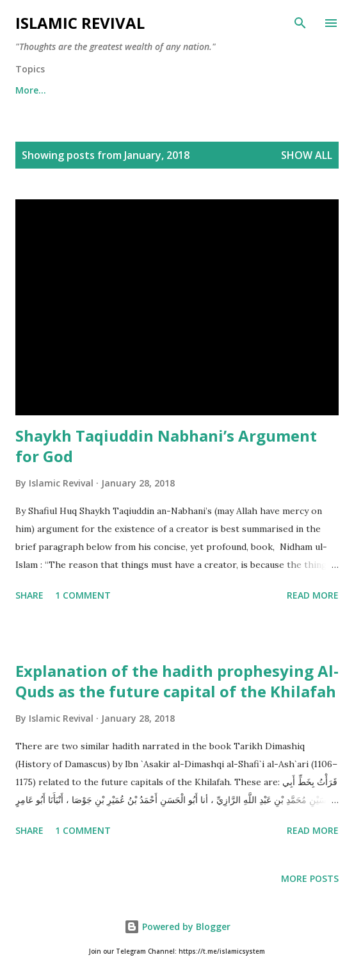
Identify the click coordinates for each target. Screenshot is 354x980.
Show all (307, 155)
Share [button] (29, 595)
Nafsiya (193, 90)
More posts (310, 878)
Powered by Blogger (177, 926)
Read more (313, 595)
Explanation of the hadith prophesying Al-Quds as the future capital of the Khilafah (177, 681)
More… (259, 90)
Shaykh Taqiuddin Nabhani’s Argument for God (166, 446)
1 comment (83, 595)
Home (28, 90)
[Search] (300, 23)
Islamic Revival (80, 23)
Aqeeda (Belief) (109, 90)
